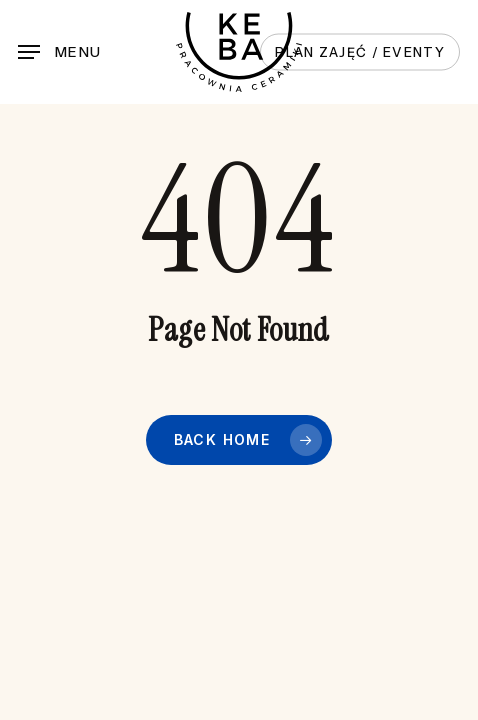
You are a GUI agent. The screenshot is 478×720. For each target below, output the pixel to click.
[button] (60, 52)
